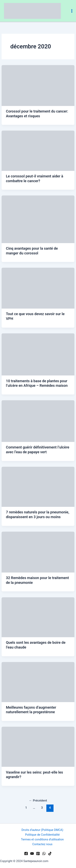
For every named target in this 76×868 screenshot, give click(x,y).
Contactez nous (42, 844)
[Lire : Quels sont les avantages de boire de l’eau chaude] (38, 617)
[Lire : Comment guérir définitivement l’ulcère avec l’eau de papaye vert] (38, 421)
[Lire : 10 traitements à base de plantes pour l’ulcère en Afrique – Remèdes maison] (38, 354)
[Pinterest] (38, 854)
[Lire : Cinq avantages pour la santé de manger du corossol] (38, 219)
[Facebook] (26, 854)
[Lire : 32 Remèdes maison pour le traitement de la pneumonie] (38, 552)
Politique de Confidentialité (42, 835)
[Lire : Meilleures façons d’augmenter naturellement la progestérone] (38, 682)
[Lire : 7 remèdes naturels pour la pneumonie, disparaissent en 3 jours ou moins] (38, 487)
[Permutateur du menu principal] (72, 11)
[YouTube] (32, 854)
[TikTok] (50, 854)
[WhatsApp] (44, 854)
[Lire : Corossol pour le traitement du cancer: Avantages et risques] (38, 85)
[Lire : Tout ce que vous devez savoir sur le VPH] (38, 288)
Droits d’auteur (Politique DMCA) (42, 830)
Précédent (38, 801)
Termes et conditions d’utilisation (42, 839)
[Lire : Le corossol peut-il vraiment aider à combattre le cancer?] (38, 150)
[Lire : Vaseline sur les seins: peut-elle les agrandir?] (38, 747)
